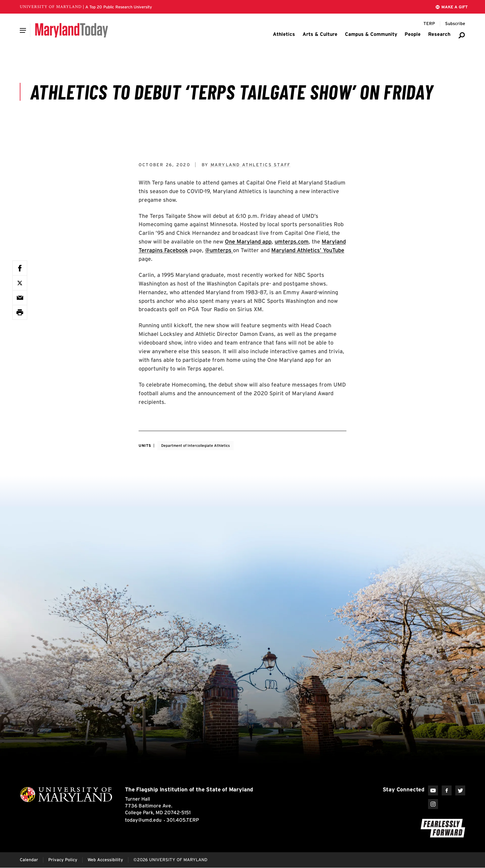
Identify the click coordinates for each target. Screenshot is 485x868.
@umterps (219, 250)
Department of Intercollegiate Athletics (195, 445)
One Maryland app (248, 241)
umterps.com (292, 241)
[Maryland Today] (72, 30)
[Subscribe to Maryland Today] (455, 24)
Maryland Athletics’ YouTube (308, 250)
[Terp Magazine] (429, 24)
